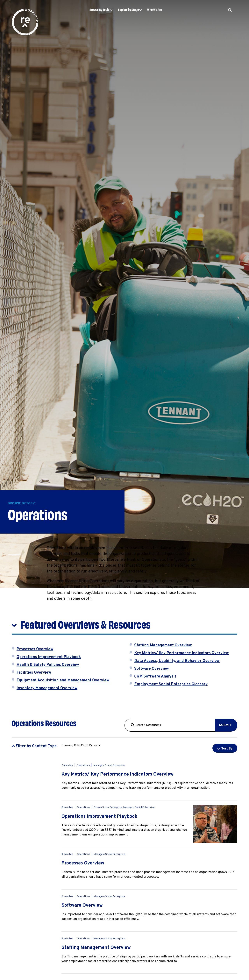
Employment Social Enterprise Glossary (171, 684)
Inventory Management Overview (47, 688)
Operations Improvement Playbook (49, 657)
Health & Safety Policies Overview (48, 665)
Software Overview (152, 669)
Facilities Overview (34, 673)
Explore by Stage (128, 9)
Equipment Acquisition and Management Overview (63, 680)
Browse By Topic (100, 9)
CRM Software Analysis (155, 677)
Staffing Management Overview (163, 645)
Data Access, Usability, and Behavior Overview (177, 661)
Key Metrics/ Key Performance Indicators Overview (181, 653)
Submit (225, 725)
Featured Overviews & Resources (85, 624)
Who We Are (154, 9)
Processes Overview (35, 649)
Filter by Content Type (36, 746)
